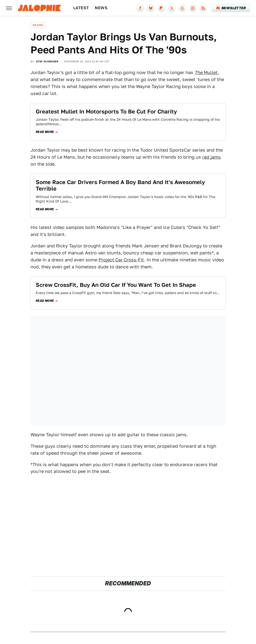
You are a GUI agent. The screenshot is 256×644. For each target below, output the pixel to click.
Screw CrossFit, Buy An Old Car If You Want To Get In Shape (116, 285)
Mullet (206, 72)
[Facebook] (140, 8)
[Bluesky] (151, 8)
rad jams (211, 157)
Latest (81, 8)
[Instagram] (193, 8)
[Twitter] (172, 8)
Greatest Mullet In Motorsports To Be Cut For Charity (106, 111)
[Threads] (182, 8)
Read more (45, 132)
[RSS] (203, 8)
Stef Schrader (47, 61)
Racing (38, 25)
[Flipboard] (161, 8)
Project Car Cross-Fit (121, 260)
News (101, 8)
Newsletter (231, 8)
